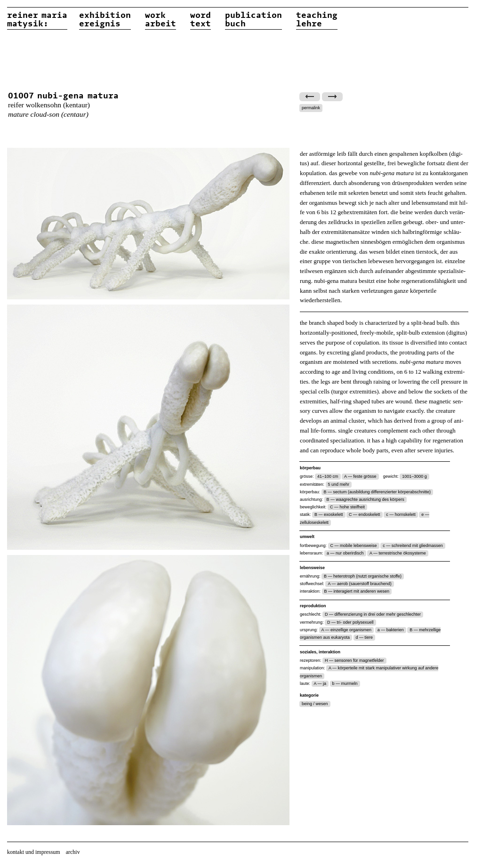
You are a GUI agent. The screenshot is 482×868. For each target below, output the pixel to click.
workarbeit (161, 20)
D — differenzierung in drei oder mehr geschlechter (373, 614)
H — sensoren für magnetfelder (354, 660)
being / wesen (315, 704)
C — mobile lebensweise (354, 546)
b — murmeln (345, 683)
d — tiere (365, 637)
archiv (73, 852)
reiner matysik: (37, 20)
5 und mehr (339, 484)
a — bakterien (391, 630)
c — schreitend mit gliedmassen (413, 546)
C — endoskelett (365, 514)
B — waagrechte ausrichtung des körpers (366, 499)
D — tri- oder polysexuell (350, 622)
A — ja (320, 683)
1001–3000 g (414, 476)
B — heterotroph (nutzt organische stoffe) (363, 576)
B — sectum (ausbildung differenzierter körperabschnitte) (377, 492)
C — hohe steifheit (347, 507)
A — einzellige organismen (347, 630)
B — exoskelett (329, 514)
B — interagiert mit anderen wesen (357, 591)
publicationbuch (253, 20)
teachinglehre (317, 20)
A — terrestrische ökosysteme (398, 553)
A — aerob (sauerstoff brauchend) (359, 584)
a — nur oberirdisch (345, 553)
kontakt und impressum (34, 852)
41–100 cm (328, 476)
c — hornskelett (401, 514)
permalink (311, 108)
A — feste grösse (360, 476)
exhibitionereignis (105, 20)
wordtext (201, 20)
